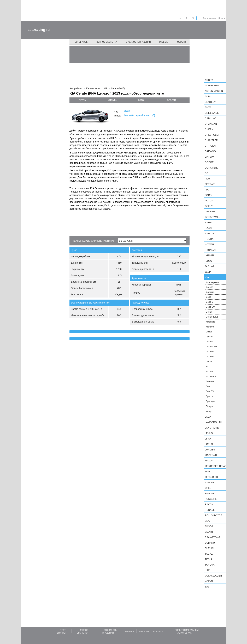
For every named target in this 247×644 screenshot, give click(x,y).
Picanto (210, 342)
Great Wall (212, 217)
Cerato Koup (212, 317)
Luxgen (210, 450)
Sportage (210, 401)
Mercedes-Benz (215, 466)
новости (171, 100)
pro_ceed (210, 352)
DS (206, 173)
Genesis (210, 212)
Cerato (209, 312)
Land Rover (213, 428)
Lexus (209, 433)
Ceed (208, 297)
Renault (210, 510)
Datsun (210, 157)
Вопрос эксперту (107, 42)
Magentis (210, 322)
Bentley (210, 102)
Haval (209, 228)
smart (209, 532)
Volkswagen (213, 576)
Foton (209, 201)
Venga (209, 411)
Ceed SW (211, 307)
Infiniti (209, 255)
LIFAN (208, 439)
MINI (207, 472)
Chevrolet (212, 135)
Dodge (209, 162)
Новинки (158, 631)
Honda (209, 239)
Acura (209, 80)
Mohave (210, 327)
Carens (209, 287)
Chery (209, 129)
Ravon (209, 504)
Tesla (209, 559)
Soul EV (210, 391)
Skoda (209, 526)
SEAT (208, 521)
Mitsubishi (212, 477)
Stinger (209, 406)
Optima (209, 337)
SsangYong (213, 537)
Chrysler (211, 140)
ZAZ (207, 587)
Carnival (210, 292)
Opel (208, 488)
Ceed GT (210, 302)
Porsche (211, 499)
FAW (207, 179)
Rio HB (209, 371)
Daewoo (210, 151)
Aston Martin (214, 91)
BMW (208, 107)
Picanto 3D (211, 347)
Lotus (209, 444)
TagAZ (209, 554)
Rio (208, 366)
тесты (83, 100)
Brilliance (212, 113)
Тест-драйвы (81, 42)
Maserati (211, 455)
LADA (208, 417)
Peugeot (211, 493)
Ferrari (210, 184)
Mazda (209, 461)
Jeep (208, 272)
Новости (181, 42)
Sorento (210, 381)
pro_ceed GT (212, 357)
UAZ (207, 570)
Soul (208, 386)
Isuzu (208, 261)
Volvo (209, 581)
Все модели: (213, 282)
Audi (208, 96)
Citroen (210, 146)
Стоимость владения (138, 42)
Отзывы (164, 42)
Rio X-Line (211, 376)
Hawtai (209, 233)
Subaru (210, 543)
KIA (207, 277)
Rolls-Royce (213, 515)
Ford (208, 195)
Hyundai (210, 250)
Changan (211, 124)
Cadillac (211, 118)
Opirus (209, 332)
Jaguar (210, 266)
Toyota (210, 565)
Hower (209, 244)
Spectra (210, 396)
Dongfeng (212, 168)
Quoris (209, 361)
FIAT (207, 190)
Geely (209, 206)
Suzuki (209, 548)
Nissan (209, 482)
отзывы (113, 100)
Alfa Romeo (213, 85)
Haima (209, 222)
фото (141, 100)
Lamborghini (213, 422)
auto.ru (39, 30)
